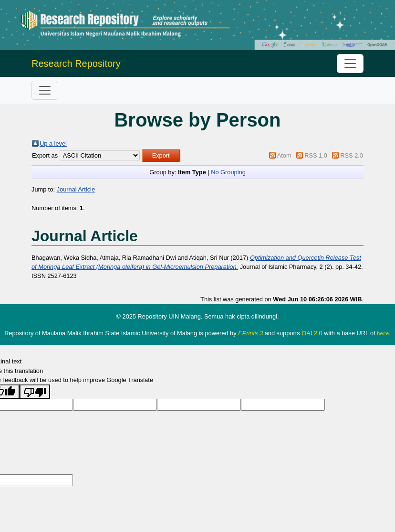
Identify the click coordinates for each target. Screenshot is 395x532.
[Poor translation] (35, 392)
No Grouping (228, 172)
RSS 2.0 (352, 155)
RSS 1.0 (316, 155)
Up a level (53, 144)
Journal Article (76, 189)
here (383, 333)
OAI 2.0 (312, 333)
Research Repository (76, 64)
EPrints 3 (250, 333)
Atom (284, 155)
